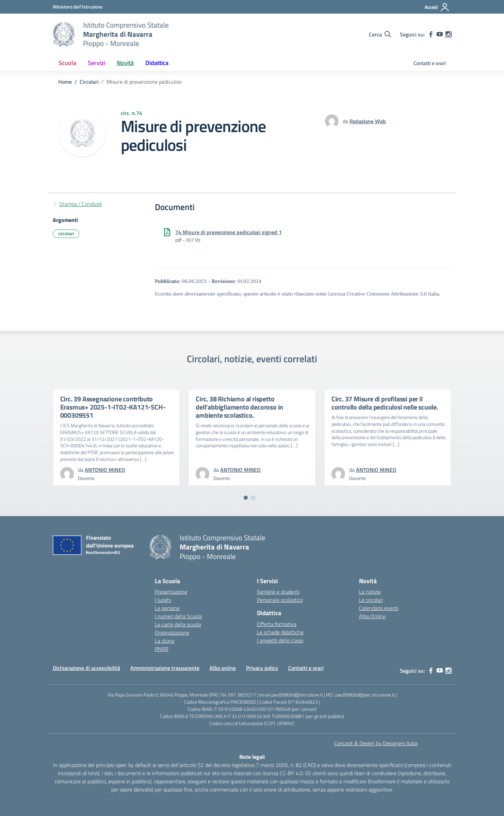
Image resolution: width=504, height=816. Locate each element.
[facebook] (431, 34)
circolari (66, 233)
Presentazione (171, 592)
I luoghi (163, 600)
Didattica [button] (157, 63)
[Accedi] (437, 7)
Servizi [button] (96, 63)
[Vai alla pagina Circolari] (89, 82)
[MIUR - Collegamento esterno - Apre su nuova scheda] (78, 7)
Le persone (167, 608)
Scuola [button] (67, 63)
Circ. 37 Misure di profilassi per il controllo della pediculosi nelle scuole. (385, 403)
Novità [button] (125, 63)
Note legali (252, 757)
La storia (165, 641)
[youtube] (440, 34)
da (346, 121)
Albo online (223, 668)
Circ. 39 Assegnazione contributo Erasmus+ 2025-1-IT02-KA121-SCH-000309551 (113, 407)
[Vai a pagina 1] (246, 498)
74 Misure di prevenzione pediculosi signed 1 (229, 232)
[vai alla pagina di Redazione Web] (368, 121)
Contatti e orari (430, 63)
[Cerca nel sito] (380, 34)
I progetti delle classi (280, 640)
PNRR (162, 649)
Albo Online (372, 616)
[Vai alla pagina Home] (65, 82)
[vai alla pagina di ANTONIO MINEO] (105, 470)
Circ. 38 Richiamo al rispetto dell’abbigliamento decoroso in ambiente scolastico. (239, 407)
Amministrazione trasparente (165, 668)
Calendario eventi (379, 608)
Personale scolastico (280, 600)
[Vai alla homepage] (64, 34)
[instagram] (449, 34)
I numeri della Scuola (178, 616)
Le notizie (370, 592)
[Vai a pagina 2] (253, 498)
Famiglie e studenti (278, 592)
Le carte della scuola (178, 624)
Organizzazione (172, 633)
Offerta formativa (277, 624)
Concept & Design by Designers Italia (376, 743)
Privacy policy (262, 668)
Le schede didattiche (280, 632)
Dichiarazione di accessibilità (86, 668)
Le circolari (371, 600)
